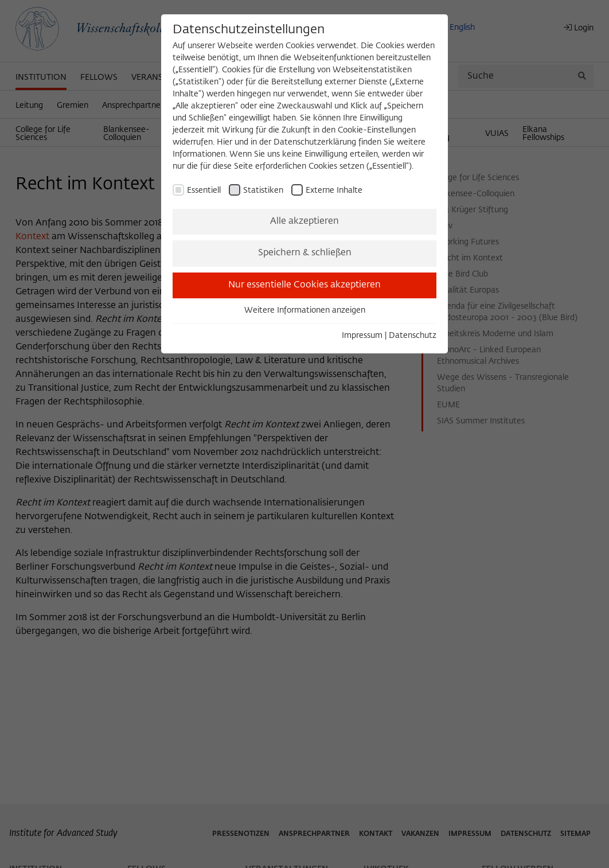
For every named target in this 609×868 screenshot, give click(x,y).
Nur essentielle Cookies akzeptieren (304, 285)
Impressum (362, 336)
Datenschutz (413, 336)
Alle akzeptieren (304, 221)
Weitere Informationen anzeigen (305, 310)
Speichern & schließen (305, 253)
